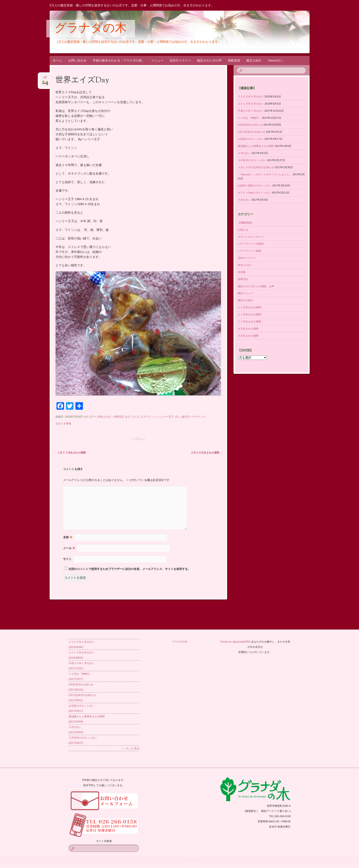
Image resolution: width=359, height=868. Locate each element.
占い (178, 417)
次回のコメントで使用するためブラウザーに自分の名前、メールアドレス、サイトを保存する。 (130, 569)
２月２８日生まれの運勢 (207, 453)
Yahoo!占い (276, 60)
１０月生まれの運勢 (249, 307)
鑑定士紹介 (254, 60)
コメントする (63, 423)
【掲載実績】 (246, 223)
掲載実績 (234, 60)
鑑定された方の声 (209, 60)
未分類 (242, 272)
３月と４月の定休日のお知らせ (256, 167)
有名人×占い (105, 417)
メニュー (157, 60)
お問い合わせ (77, 60)
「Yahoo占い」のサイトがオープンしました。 (265, 174)
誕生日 (186, 417)
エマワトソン (149, 417)
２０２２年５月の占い (251, 97)
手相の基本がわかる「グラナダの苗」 (119, 60)
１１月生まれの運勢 (249, 314)
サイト (67, 559)
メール (69, 548)
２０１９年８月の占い (251, 104)
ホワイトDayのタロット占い (254, 193)
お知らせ (243, 230)
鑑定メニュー (246, 293)
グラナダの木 (91, 29)
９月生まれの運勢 (248, 336)
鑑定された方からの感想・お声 (256, 286)
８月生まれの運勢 (248, 329)
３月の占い (244, 200)
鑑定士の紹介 (246, 300)
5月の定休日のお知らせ (251, 132)
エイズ (136, 417)
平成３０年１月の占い (251, 111)
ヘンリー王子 (166, 417)
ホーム (57, 60)
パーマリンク (198, 417)
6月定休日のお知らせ (250, 125)
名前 (68, 537)
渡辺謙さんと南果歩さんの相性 (256, 146)
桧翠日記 (119, 417)
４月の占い (244, 153)
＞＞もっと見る (130, 748)
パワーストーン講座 (249, 251)
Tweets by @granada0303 (235, 642)
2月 (45, 79)
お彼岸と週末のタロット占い (255, 185)
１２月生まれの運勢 (249, 322)
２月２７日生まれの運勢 (70, 453)
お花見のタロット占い (251, 139)
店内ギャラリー (180, 60)
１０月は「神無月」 (249, 118)
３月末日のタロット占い (252, 160)
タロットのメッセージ (251, 237)
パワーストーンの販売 (251, 244)
